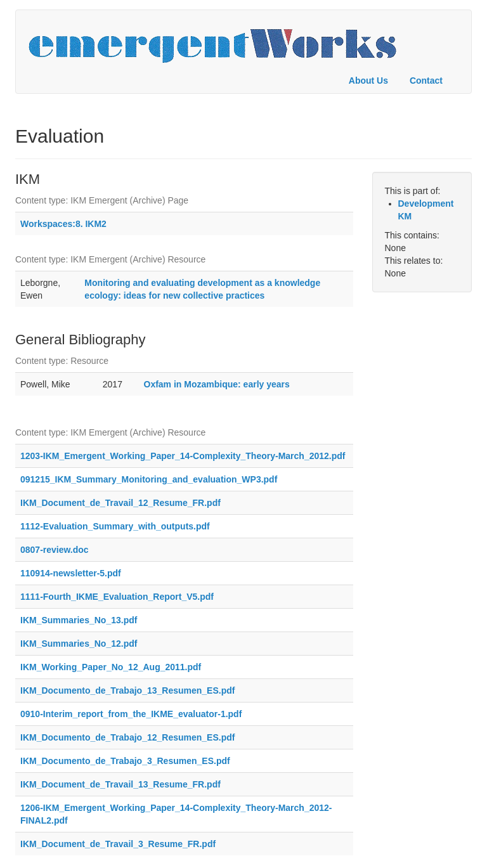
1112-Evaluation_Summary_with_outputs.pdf (115, 526)
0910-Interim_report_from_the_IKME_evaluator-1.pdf (131, 714)
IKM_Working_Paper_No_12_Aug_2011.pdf (111, 667)
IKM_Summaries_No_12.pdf (79, 644)
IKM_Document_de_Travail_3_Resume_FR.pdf (118, 844)
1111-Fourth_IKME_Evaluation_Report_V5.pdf (117, 597)
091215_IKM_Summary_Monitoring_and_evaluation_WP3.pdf (149, 479)
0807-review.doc (55, 550)
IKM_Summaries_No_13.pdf (79, 620)
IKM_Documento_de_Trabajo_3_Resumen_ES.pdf (125, 761)
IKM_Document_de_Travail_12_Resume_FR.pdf (120, 503)
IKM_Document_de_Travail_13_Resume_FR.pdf (120, 784)
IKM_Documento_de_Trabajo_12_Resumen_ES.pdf (127, 737)
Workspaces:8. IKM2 (63, 224)
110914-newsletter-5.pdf (71, 573)
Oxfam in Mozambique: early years (217, 384)
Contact (426, 81)
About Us (368, 81)
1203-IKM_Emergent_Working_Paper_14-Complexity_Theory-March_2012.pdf (183, 456)
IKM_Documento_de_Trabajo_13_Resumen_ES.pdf (127, 690)
